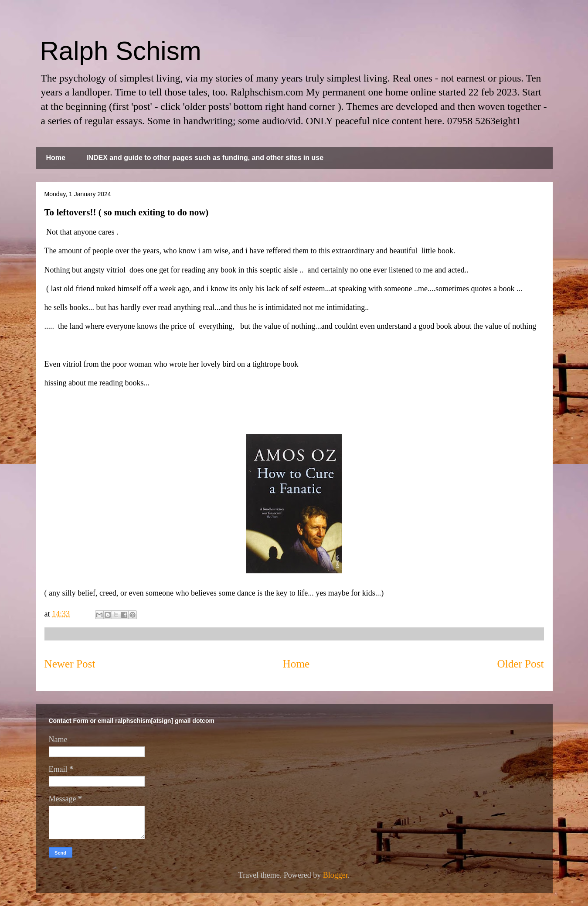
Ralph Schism (121, 51)
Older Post (520, 664)
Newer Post (70, 664)
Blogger (335, 875)
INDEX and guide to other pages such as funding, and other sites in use (205, 158)
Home (56, 158)
